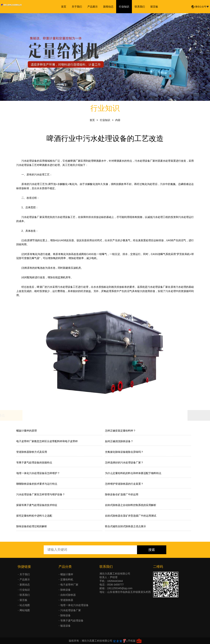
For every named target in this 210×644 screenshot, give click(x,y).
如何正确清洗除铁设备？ (119, 441)
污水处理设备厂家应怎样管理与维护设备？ (41, 494)
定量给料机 (67, 579)
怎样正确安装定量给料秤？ (120, 431)
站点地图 (25, 605)
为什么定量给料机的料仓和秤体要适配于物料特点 (133, 473)
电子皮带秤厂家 (69, 585)
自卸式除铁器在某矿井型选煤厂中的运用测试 (131, 516)
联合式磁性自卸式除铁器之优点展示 (125, 526)
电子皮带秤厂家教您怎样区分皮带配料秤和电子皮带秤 (47, 441)
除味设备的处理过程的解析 (32, 526)
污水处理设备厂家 (145, 161)
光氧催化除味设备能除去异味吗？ (124, 452)
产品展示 (93, 7)
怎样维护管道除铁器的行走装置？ (124, 484)
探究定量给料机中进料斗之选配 (34, 516)
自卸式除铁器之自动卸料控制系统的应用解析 (131, 505)
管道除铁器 (67, 600)
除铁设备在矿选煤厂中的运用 (122, 494)
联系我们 (140, 7)
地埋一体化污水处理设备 (74, 605)
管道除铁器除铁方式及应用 (32, 452)
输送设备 (65, 626)
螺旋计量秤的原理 (27, 431)
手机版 (132, 641)
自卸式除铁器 (68, 595)
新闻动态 (108, 7)
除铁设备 (65, 590)
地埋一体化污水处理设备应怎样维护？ (38, 473)
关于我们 (77, 7)
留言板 (154, 7)
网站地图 (25, 610)
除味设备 (65, 615)
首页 (64, 7)
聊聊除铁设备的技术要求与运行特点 (37, 484)
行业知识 (124, 7)
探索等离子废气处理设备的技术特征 (37, 505)
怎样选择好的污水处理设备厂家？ (124, 463)
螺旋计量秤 (67, 574)
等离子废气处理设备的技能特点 (34, 463)
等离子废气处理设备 (72, 621)
